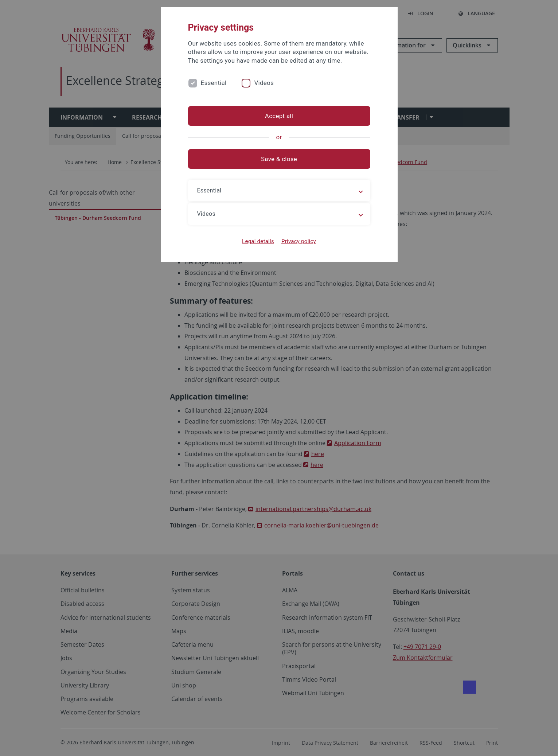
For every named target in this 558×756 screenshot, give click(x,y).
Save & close (279, 159)
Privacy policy (299, 241)
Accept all (279, 116)
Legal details (258, 241)
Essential (214, 83)
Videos (264, 83)
